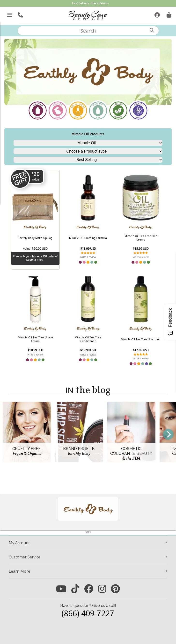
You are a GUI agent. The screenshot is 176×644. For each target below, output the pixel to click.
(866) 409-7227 (88, 613)
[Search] (152, 30)
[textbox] (88, 31)
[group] (88, 434)
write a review (88, 257)
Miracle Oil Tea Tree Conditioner (88, 339)
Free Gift (20, 178)
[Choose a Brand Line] (88, 143)
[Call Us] (20, 14)
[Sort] (88, 160)
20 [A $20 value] (36, 176)
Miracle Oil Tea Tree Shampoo (141, 339)
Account (19, 543)
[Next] (168, 434)
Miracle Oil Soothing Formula (88, 238)
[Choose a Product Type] (88, 151)
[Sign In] (157, 14)
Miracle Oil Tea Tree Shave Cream (35, 339)
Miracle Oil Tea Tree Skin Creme (141, 238)
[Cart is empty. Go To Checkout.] (168, 14)
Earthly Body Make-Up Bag (35, 238)
